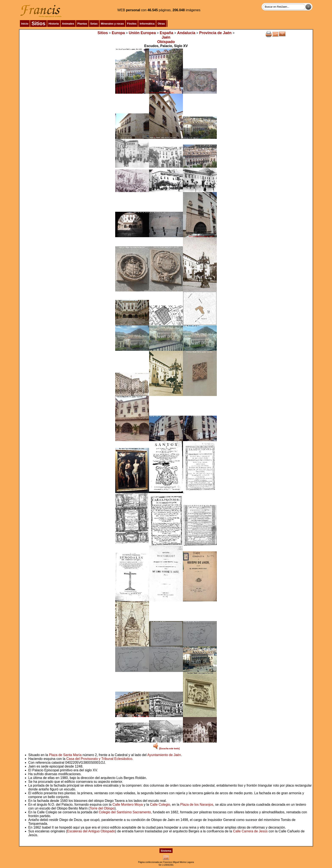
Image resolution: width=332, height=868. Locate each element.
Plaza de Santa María (65, 755)
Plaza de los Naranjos (197, 805)
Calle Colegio (160, 805)
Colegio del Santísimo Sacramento (125, 812)
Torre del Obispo (102, 808)
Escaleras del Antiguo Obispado (91, 831)
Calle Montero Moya (128, 805)
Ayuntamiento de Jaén (164, 755)
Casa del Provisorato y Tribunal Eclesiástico (99, 759)
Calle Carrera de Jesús (250, 831)
